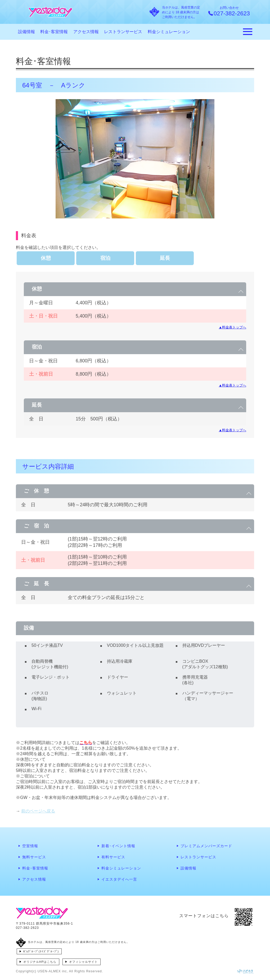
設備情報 (26, 32)
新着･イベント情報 (118, 846)
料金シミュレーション (169, 32)
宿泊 (105, 258)
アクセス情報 (86, 32)
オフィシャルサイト (83, 962)
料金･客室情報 (54, 32)
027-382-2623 (27, 928)
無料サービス (34, 857)
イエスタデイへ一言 (119, 879)
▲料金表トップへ (232, 327)
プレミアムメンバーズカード (206, 846)
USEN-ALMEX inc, (53, 971)
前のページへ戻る (38, 811)
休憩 (46, 258)
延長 (165, 258)
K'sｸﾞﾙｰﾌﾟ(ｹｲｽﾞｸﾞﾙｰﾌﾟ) (41, 951)
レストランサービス (123, 32)
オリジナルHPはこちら (40, 962)
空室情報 (30, 846)
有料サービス (113, 857)
